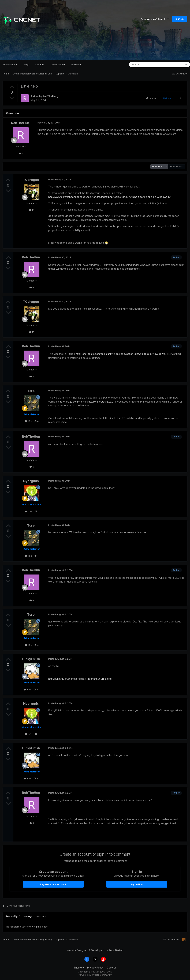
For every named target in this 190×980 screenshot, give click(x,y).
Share (151, 98)
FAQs (26, 65)
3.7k (27, 689)
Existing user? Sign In (155, 19)
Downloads (10, 65)
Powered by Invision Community (95, 975)
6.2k (29, 511)
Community (58, 65)
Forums (76, 65)
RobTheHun (50, 96)
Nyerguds (31, 481)
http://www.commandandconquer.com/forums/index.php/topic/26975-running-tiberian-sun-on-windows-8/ (109, 197)
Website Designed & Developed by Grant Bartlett (95, 950)
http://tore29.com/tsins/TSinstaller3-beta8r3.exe (86, 402)
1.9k (28, 421)
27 (37, 689)
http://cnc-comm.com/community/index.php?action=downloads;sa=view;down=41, (123, 354)
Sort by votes (159, 167)
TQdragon (31, 180)
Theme (79, 968)
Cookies (112, 968)
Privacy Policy (95, 968)
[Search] (147, 65)
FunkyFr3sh (31, 659)
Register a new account (53, 884)
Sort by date (177, 167)
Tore (31, 391)
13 (32, 210)
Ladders (40, 65)
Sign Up (180, 19)
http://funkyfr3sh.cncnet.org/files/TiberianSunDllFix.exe (80, 679)
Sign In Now (137, 884)
